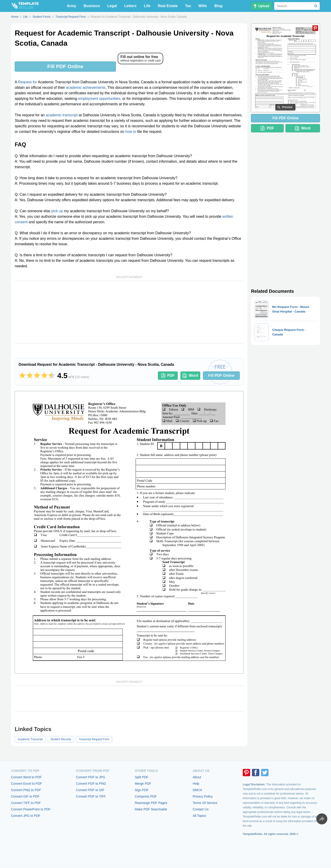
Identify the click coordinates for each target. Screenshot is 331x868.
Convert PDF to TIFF (91, 796)
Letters (130, 6)
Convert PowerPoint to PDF (31, 809)
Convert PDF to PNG (91, 784)
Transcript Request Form (94, 739)
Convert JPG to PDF (26, 816)
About (197, 777)
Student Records (61, 739)
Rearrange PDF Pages (151, 803)
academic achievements (86, 88)
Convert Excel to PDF (27, 784)
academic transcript (62, 115)
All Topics (199, 816)
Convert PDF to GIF (90, 790)
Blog (218, 6)
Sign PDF (142, 790)
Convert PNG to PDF (26, 790)
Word (190, 376)
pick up (57, 211)
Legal (112, 6)
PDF (168, 376)
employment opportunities (99, 99)
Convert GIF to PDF (25, 796)
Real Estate (168, 6)
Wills (203, 6)
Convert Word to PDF (26, 777)
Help (196, 784)
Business (92, 6)
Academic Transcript (30, 739)
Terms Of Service (205, 803)
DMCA (197, 790)
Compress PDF (146, 796)
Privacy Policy (203, 796)
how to (131, 132)
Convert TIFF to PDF (26, 803)
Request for (27, 82)
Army (72, 6)
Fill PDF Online (65, 66)
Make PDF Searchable (151, 809)
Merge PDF (143, 784)
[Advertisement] (129, 312)
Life (147, 6)
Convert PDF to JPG (91, 777)
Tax (188, 6)
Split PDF (141, 777)
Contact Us (201, 809)
